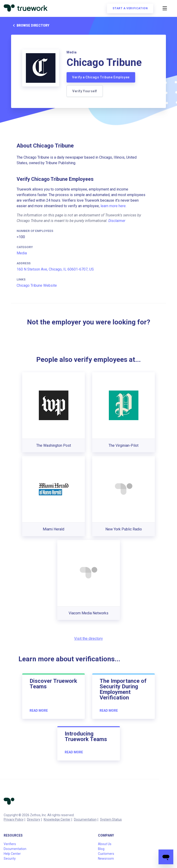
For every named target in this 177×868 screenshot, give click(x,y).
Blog (101, 849)
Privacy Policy (14, 819)
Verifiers (10, 844)
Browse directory (30, 25)
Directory (34, 819)
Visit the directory (88, 639)
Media (22, 253)
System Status (111, 819)
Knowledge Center (57, 819)
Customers (106, 854)
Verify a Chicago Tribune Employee (101, 77)
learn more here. (113, 206)
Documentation (85, 819)
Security (10, 859)
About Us (105, 844)
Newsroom (106, 859)
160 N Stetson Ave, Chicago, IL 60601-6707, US (55, 269)
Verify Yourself (85, 91)
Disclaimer (117, 221)
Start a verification (130, 8)
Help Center (12, 854)
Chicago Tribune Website (37, 285)
